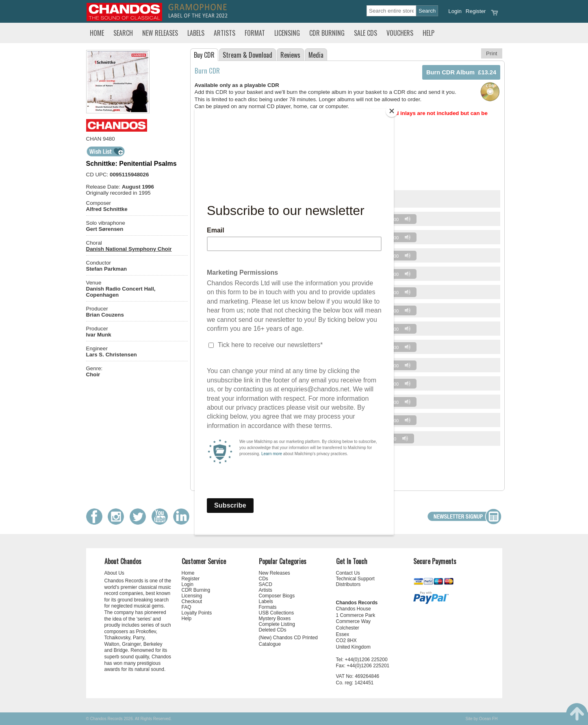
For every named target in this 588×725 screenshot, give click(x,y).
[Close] (392, 111)
